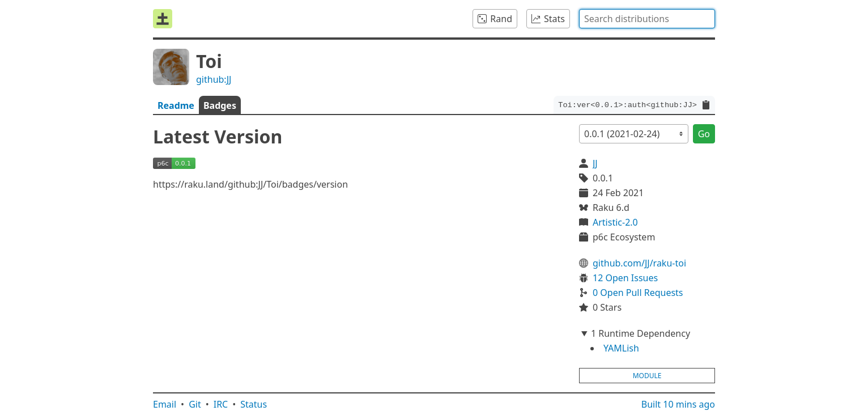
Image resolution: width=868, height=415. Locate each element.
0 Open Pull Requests (638, 293)
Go (704, 134)
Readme (176, 105)
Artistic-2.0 (615, 222)
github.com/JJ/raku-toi (639, 263)
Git (195, 404)
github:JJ (214, 79)
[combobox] (647, 19)
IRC (221, 404)
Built (678, 404)
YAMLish (621, 348)
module (647, 376)
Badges (220, 105)
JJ (595, 163)
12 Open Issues (625, 278)
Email (165, 404)
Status (254, 404)
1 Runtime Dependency (641, 333)
